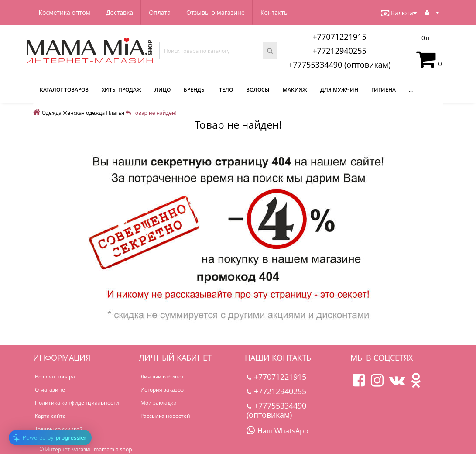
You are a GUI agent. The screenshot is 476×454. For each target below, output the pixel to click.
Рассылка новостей (165, 416)
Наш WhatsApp (277, 431)
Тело (226, 90)
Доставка (120, 12)
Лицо (163, 90)
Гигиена (384, 90)
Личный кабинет (162, 377)
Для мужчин (339, 90)
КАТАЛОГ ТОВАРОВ (64, 90)
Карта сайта (50, 416)
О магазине (50, 390)
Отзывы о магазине (216, 12)
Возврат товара (55, 377)
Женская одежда (84, 113)
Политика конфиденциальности (77, 403)
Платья (115, 113)
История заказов (162, 390)
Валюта (399, 13)
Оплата (160, 12)
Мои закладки (159, 403)
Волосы (258, 90)
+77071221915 (339, 37)
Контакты (275, 12)
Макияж (295, 90)
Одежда (52, 113)
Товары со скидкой (59, 429)
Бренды (195, 90)
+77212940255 (339, 51)
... (411, 90)
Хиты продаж (122, 90)
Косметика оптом (65, 12)
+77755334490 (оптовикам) (339, 65)
